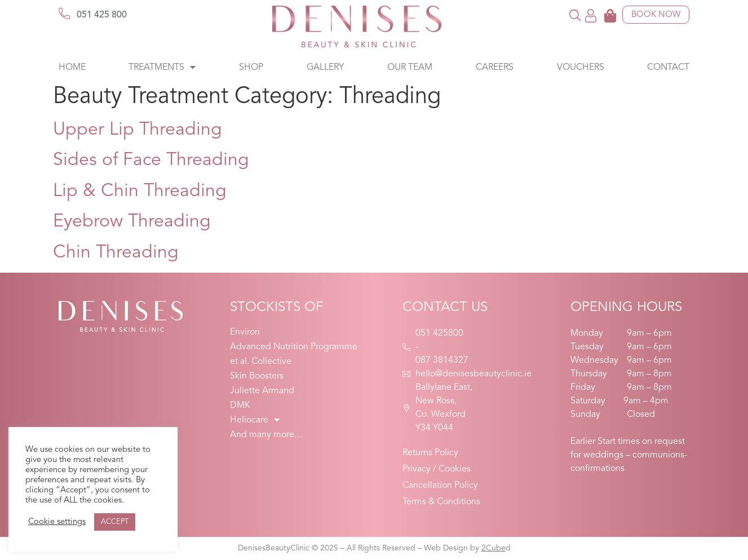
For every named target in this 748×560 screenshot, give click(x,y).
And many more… (267, 435)
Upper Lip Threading (138, 130)
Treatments (162, 68)
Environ (245, 332)
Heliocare (255, 420)
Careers (495, 68)
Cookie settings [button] (57, 522)
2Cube (493, 548)
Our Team (410, 68)
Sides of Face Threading (151, 161)
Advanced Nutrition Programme (294, 347)
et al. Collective (261, 362)
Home (72, 68)
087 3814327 (442, 361)
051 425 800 (102, 15)
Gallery (325, 68)
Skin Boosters (257, 376)
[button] (575, 15)
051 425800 (439, 334)
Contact (668, 68)
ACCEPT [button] (115, 522)
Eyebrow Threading (132, 222)
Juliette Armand (262, 391)
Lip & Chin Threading (140, 192)
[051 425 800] (64, 14)
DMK (240, 406)
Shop (251, 68)
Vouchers (581, 68)
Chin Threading (116, 253)
